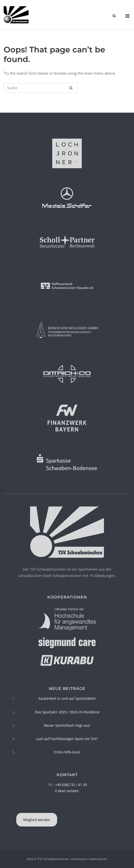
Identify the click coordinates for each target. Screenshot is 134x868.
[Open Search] (114, 16)
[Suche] (71, 88)
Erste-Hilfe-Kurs (67, 752)
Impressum (79, 859)
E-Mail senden (67, 791)
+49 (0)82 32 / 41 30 (71, 785)
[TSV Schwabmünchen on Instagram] (68, 807)
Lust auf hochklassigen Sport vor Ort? (67, 739)
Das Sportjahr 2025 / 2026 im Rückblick (67, 712)
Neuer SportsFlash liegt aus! (67, 725)
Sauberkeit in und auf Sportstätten (67, 698)
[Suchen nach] (41, 88)
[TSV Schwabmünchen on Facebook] (66, 807)
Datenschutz (98, 859)
